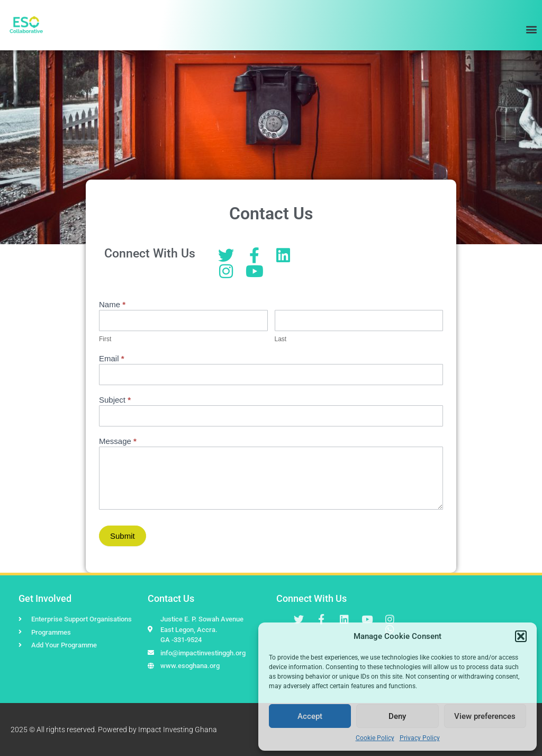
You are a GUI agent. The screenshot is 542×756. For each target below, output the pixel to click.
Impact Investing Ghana (178, 730)
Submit (123, 536)
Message (118, 441)
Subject (115, 400)
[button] (521, 636)
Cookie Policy (375, 738)
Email (112, 359)
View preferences (485, 716)
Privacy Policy (420, 738)
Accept (310, 716)
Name (112, 305)
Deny (397, 716)
